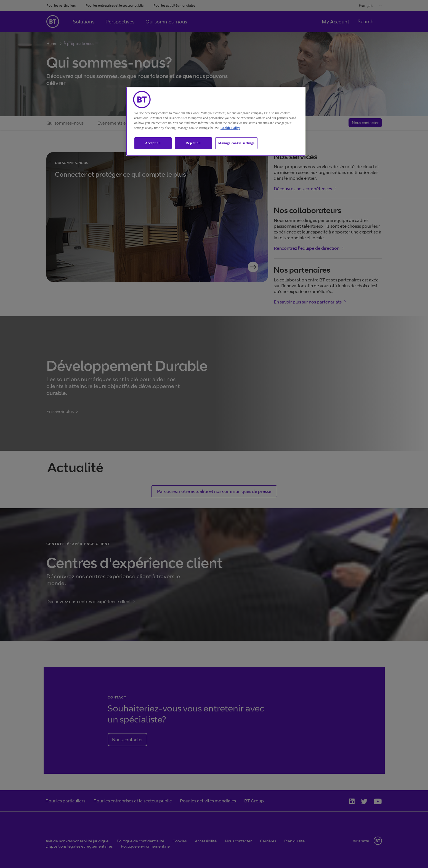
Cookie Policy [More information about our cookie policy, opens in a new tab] (230, 128)
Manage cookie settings (236, 143)
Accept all (153, 143)
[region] (216, 121)
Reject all (193, 143)
